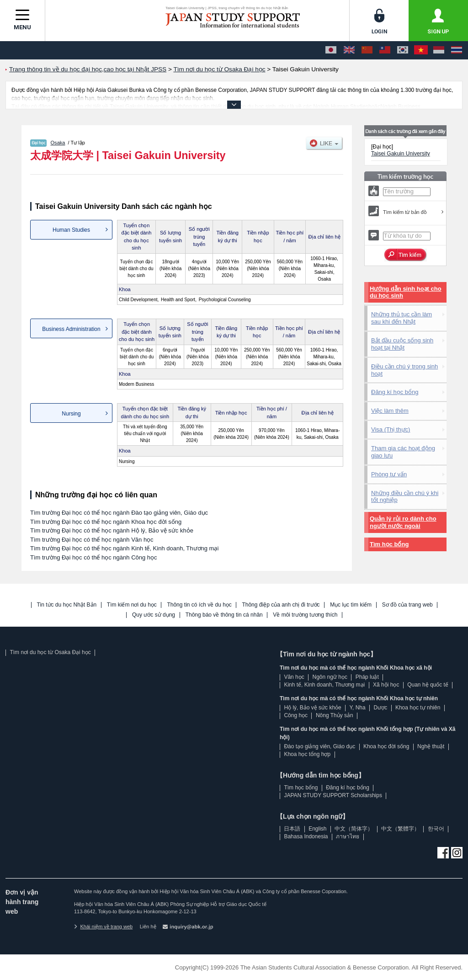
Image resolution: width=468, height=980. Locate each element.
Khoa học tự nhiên (418, 708)
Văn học (294, 677)
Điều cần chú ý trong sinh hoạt (404, 370)
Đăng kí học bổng (395, 392)
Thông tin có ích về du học (199, 605)
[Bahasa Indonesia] (439, 50)
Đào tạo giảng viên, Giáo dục (319, 746)
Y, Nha (358, 708)
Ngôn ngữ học (330, 677)
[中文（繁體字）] (385, 50)
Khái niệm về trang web (103, 927)
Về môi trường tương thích (305, 615)
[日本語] (331, 50)
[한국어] (403, 50)
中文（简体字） (354, 829)
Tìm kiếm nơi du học (132, 605)
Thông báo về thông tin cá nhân (224, 615)
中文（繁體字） (400, 829)
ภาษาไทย (348, 836)
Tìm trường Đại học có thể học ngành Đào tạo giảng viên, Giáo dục (119, 513)
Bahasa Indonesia (306, 836)
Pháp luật (367, 677)
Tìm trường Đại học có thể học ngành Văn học (92, 540)
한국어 (436, 829)
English (317, 829)
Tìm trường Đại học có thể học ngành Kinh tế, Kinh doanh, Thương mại (124, 548)
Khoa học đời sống (386, 746)
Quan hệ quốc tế (428, 685)
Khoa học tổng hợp (307, 754)
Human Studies (71, 230)
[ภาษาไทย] (457, 50)
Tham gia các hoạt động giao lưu (403, 452)
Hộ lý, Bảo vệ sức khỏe (312, 708)
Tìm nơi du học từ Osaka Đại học (50, 652)
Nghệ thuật (431, 746)
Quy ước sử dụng (154, 615)
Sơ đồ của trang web (407, 605)
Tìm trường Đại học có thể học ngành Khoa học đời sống (106, 522)
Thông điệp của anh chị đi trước (281, 605)
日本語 (292, 829)
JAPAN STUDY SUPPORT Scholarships (333, 795)
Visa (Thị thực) (391, 429)
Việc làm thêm (390, 411)
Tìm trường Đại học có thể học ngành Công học (94, 557)
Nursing (71, 414)
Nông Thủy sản (335, 715)
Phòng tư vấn (389, 474)
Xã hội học (386, 685)
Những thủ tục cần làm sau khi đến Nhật (402, 318)
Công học (296, 715)
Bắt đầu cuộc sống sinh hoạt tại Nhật (402, 344)
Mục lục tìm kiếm (351, 605)
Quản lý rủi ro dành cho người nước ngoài (403, 522)
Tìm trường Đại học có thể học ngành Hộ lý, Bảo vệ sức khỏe (112, 530)
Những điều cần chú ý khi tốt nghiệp (405, 497)
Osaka (58, 143)
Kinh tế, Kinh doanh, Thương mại (324, 685)
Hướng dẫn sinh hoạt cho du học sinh (406, 292)
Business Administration (71, 329)
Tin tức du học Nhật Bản (67, 605)
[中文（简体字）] (367, 50)
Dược (380, 708)
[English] (349, 50)
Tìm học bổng (389, 544)
